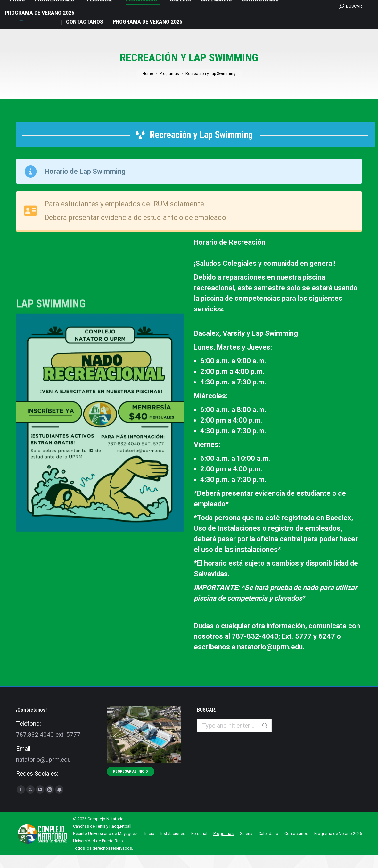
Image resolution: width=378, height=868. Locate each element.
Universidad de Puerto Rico (98, 854)
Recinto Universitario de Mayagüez (105, 846)
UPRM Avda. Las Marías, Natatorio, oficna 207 (62, 7)
